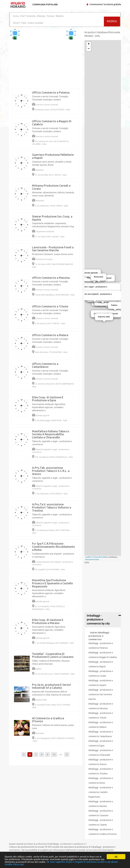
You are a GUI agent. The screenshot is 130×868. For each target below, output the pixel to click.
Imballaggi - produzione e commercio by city (98, 620)
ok (116, 856)
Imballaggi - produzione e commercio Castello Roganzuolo (101, 792)
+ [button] (89, 44)
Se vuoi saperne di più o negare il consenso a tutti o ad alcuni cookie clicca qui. (64, 863)
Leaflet (88, 557)
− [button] (89, 49)
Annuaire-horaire (92, 559)
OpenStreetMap (101, 557)
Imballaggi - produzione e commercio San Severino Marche (101, 694)
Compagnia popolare (44, 4)
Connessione (96, 4)
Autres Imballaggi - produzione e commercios (100, 636)
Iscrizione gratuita (112, 4)
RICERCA (112, 23)
